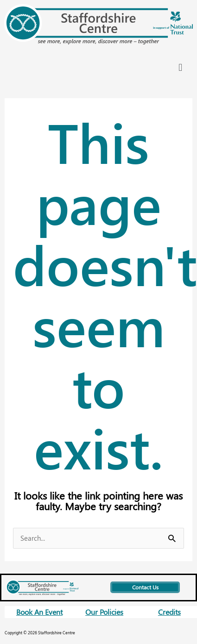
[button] (181, 67)
